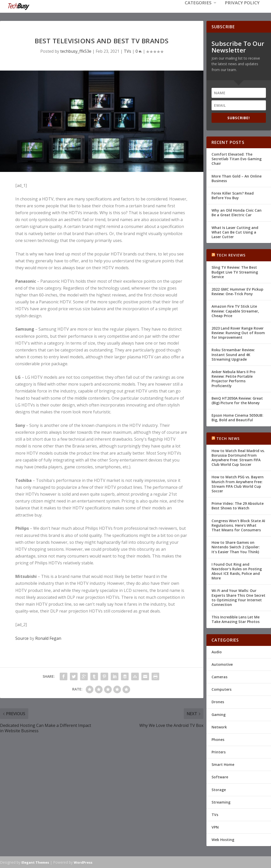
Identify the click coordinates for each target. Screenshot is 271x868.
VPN (215, 827)
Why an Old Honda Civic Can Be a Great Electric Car (237, 212)
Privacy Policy (242, 11)
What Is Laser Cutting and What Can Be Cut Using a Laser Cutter (235, 232)
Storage (219, 789)
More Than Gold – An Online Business (237, 178)
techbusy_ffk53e (76, 51)
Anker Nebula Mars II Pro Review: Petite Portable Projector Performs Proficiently (233, 378)
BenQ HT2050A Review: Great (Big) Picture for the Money (237, 400)
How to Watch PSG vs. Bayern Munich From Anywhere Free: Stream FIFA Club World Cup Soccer (238, 483)
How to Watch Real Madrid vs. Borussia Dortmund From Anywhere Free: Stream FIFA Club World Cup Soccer (238, 457)
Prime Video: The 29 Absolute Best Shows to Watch (238, 505)
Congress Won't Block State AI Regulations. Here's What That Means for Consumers (238, 525)
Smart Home (223, 764)
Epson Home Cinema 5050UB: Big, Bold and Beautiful (237, 417)
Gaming (219, 714)
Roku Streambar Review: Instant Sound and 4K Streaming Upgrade (233, 354)
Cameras (219, 676)
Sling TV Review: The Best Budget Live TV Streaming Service (235, 271)
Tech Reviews (231, 255)
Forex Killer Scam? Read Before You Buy (233, 195)
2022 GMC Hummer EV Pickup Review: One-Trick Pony (237, 291)
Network (219, 727)
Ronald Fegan (48, 638)
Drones (218, 701)
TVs (127, 51)
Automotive (222, 664)
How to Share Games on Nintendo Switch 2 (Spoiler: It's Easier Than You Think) (236, 546)
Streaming (221, 802)
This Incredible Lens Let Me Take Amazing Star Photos (236, 619)
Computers (221, 689)
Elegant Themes (35, 862)
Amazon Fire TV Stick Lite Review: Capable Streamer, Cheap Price (235, 310)
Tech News (228, 438)
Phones (218, 739)
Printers (219, 751)
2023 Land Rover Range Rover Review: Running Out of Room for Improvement (238, 332)
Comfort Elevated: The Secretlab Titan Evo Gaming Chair (237, 158)
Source (22, 638)
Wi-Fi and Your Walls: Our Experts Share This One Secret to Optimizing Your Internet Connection (238, 597)
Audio (217, 651)
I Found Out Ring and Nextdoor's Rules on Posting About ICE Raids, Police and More (237, 571)
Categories (198, 11)
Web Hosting (223, 839)
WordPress (83, 862)
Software (220, 776)
